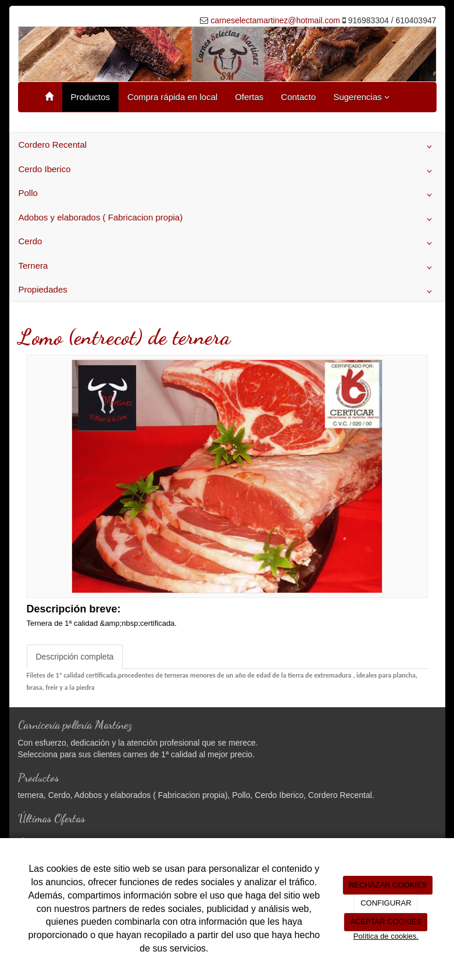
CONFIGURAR (386, 903)
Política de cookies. (386, 936)
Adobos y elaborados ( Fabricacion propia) (227, 219)
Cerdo (227, 243)
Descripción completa (75, 657)
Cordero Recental (227, 147)
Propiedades (227, 291)
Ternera (227, 268)
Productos (91, 97)
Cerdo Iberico (227, 171)
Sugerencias (361, 97)
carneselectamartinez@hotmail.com (275, 20)
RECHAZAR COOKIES (388, 885)
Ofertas (249, 97)
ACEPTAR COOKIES (386, 922)
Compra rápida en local (172, 97)
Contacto (298, 97)
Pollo (227, 195)
